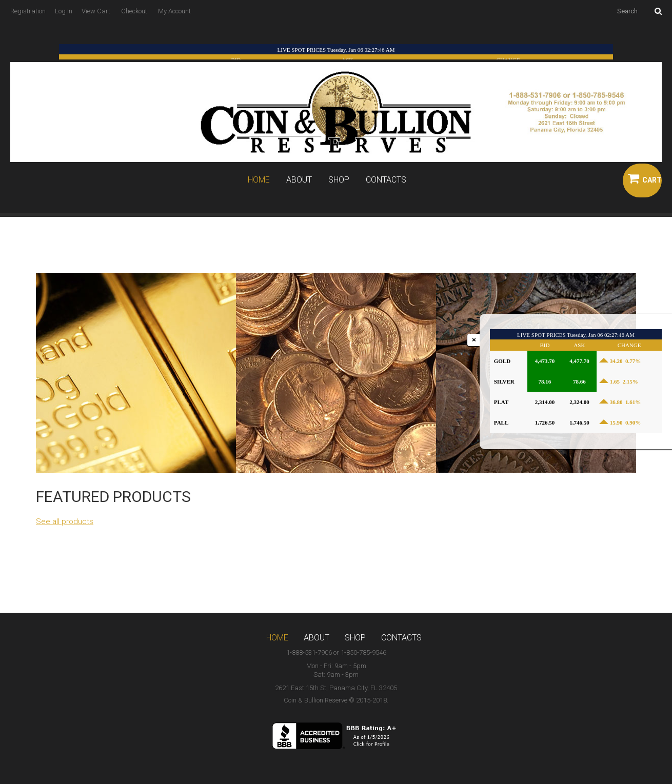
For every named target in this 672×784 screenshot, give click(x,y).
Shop (339, 180)
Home (259, 180)
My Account (174, 11)
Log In (64, 11)
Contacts (386, 180)
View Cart (96, 11)
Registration (28, 11)
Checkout (134, 11)
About (299, 180)
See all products (65, 521)
